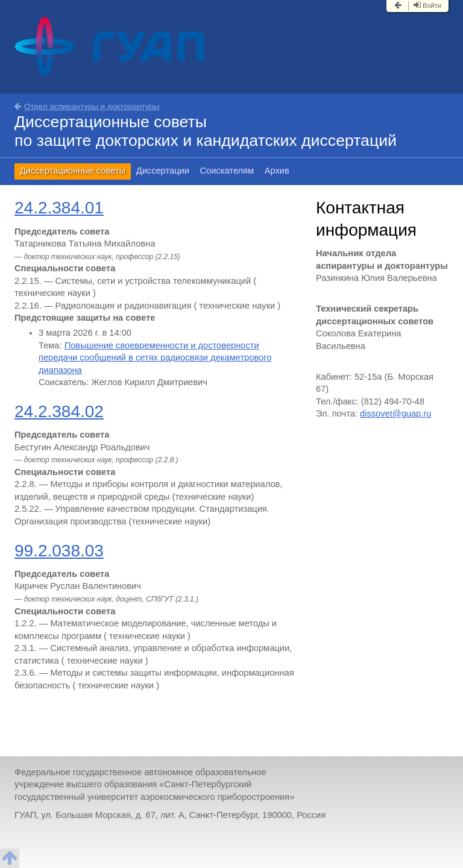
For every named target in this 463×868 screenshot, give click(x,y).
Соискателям (227, 171)
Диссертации (163, 171)
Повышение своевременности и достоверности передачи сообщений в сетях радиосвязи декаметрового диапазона (155, 358)
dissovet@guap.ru (395, 414)
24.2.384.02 (59, 411)
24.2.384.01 (59, 208)
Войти (427, 5)
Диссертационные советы (73, 171)
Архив (277, 171)
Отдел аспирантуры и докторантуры (87, 106)
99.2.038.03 (59, 551)
